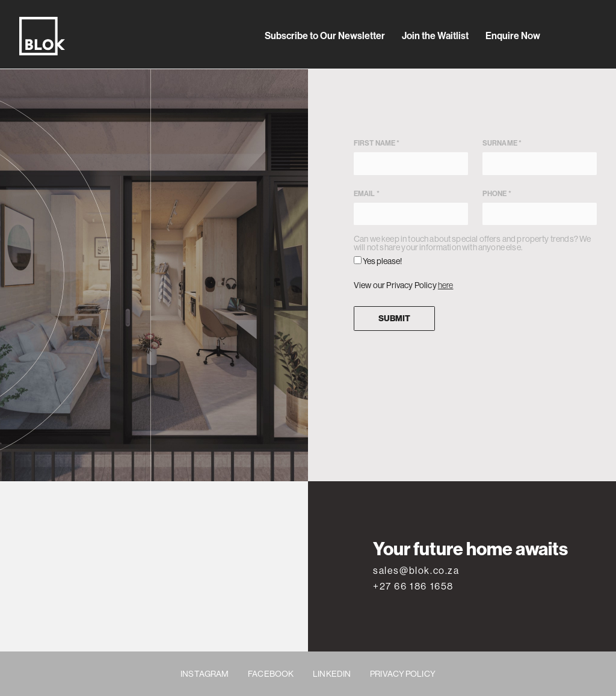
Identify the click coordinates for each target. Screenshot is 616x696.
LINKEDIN (332, 674)
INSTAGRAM (205, 674)
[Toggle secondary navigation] (592, 36)
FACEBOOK (271, 674)
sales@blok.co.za (416, 570)
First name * (411, 157)
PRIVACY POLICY (403, 674)
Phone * (540, 207)
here (446, 285)
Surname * (540, 157)
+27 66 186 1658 (413, 586)
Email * (411, 207)
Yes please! (378, 261)
